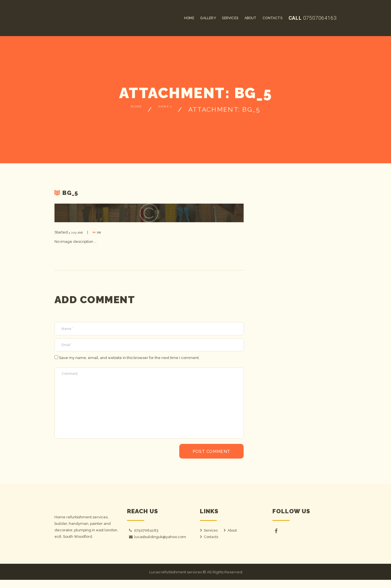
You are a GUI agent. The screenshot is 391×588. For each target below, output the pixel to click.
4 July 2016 (78, 232)
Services (212, 539)
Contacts (212, 545)
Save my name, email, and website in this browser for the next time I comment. (129, 360)
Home (129, 109)
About (233, 539)
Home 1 (170, 109)
